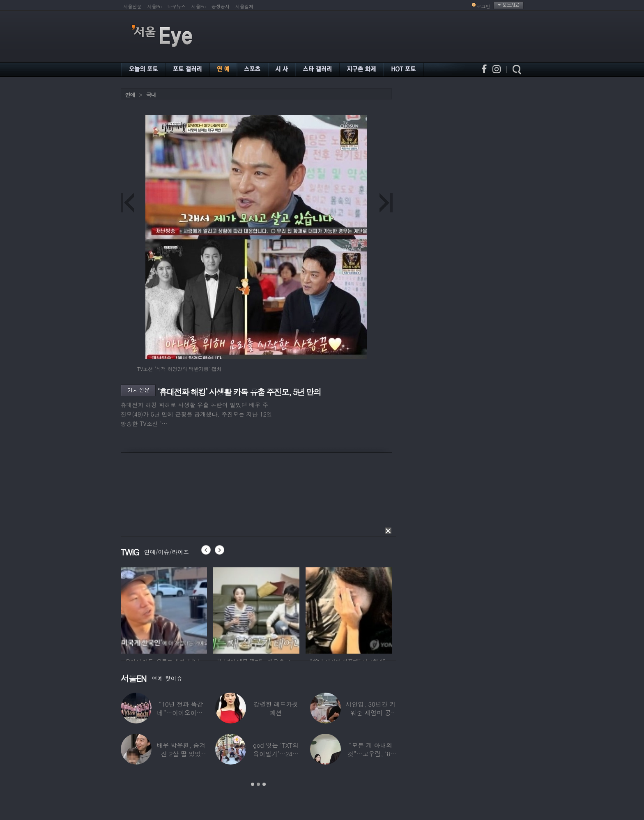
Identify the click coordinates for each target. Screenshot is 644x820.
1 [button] (253, 784)
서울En (199, 6)
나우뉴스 (177, 6)
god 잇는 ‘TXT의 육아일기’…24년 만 (275, 754)
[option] (164, 609)
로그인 (484, 6)
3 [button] (264, 784)
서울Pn (155, 6)
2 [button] (258, 784)
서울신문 (133, 6)
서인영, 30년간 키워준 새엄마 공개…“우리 (370, 713)
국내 (151, 95)
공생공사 (221, 6)
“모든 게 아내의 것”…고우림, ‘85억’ (370, 754)
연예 (130, 95)
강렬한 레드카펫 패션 (276, 708)
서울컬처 (244, 6)
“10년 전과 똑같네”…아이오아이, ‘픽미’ (181, 713)
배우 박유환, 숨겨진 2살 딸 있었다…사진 (181, 754)
